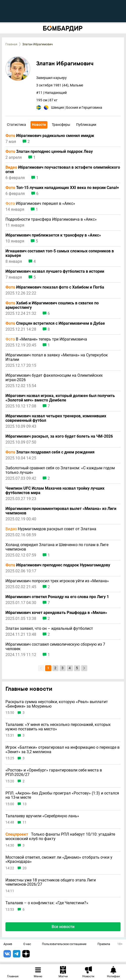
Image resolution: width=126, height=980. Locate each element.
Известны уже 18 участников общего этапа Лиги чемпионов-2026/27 (51, 882)
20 (25, 868)
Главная (11, 44)
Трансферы (61, 125)
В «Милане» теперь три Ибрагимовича (46, 339)
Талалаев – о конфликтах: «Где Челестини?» (47, 903)
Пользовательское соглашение (64, 944)
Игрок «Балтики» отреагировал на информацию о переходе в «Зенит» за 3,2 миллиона (63, 750)
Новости (39, 125)
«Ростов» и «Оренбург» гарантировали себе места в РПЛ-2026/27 (54, 772)
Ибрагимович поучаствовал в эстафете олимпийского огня (63, 170)
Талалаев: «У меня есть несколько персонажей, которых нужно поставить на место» (58, 727)
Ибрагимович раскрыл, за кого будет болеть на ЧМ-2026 (59, 436)
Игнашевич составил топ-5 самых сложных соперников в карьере (60, 253)
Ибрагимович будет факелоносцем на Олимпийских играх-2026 (54, 378)
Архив (8, 944)
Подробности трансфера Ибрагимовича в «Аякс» (51, 219)
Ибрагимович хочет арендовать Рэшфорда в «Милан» (56, 613)
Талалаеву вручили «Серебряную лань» (42, 816)
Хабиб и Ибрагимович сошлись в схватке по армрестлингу (52, 305)
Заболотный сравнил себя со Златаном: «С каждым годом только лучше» (60, 470)
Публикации (86, 125)
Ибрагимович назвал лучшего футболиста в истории (55, 271)
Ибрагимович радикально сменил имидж (50, 136)
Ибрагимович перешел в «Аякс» (40, 204)
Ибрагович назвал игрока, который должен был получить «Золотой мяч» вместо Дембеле (60, 398)
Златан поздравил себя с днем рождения (50, 452)
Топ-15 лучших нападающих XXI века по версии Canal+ (62, 188)
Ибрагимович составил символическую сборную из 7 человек (55, 647)
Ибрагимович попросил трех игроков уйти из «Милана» (57, 581)
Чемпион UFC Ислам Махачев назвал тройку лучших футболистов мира (55, 491)
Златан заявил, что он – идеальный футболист (49, 629)
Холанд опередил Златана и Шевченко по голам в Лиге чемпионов (57, 547)
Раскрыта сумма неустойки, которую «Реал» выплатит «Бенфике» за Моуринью (57, 704)
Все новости (63, 927)
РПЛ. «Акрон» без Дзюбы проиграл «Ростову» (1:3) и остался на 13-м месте (62, 795)
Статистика (16, 125)
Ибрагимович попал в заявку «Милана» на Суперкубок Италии (57, 357)
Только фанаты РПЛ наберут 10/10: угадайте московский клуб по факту (60, 836)
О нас (27, 944)
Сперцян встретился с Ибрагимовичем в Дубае (55, 323)
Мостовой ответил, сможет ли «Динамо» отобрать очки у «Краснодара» (59, 860)
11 (25, 822)
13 (25, 804)
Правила (104, 944)
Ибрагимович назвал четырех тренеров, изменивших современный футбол (56, 418)
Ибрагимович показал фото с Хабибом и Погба (55, 287)
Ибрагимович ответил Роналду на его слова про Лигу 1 (57, 597)
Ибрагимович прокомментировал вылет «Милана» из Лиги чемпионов (61, 511)
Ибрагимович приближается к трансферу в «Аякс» (53, 235)
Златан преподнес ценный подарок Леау (49, 152)
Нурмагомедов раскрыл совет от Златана (51, 529)
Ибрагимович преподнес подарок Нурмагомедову (58, 565)
